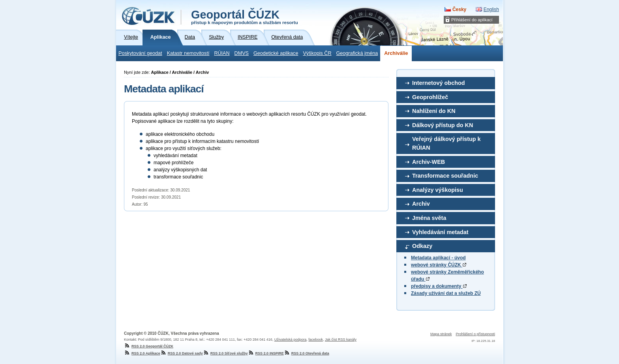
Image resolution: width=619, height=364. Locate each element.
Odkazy (422, 246)
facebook (316, 340)
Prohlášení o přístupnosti (475, 334)
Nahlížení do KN (434, 111)
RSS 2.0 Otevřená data (307, 353)
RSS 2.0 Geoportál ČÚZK (149, 346)
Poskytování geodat (140, 53)
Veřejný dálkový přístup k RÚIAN (446, 143)
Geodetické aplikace (276, 53)
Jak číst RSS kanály (341, 340)
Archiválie (396, 53)
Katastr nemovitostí (188, 53)
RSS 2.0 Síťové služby (225, 353)
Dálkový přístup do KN (443, 125)
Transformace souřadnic (445, 176)
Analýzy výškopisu (438, 190)
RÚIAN (222, 53)
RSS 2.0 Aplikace (142, 353)
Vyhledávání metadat (440, 232)
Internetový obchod (439, 83)
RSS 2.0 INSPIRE (266, 353)
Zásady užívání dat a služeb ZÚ (446, 293)
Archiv (421, 204)
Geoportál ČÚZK (245, 17)
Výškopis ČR (317, 53)
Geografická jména (357, 53)
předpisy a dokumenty (439, 286)
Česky (459, 9)
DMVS (242, 53)
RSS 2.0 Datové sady (182, 353)
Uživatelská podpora (291, 340)
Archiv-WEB (429, 162)
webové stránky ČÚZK (439, 265)
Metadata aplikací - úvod (438, 258)
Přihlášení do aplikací (472, 20)
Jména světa (429, 218)
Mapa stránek (441, 334)
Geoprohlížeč (430, 97)
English (491, 9)
